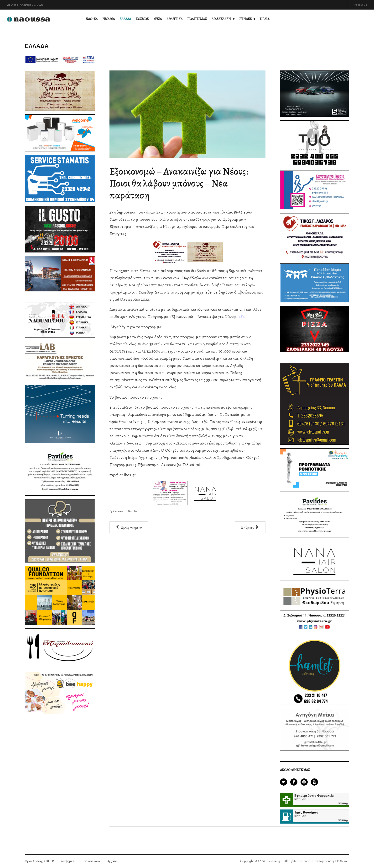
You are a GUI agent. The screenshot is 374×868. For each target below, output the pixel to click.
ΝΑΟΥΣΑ (92, 19)
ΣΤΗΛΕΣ (245, 19)
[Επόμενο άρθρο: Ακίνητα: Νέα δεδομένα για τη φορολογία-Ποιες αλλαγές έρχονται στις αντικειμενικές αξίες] (250, 527)
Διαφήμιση (68, 861)
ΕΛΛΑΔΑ (125, 19)
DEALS (265, 19)
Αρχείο (112, 861)
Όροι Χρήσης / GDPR (39, 861)
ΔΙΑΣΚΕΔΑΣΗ (221, 19)
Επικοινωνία (91, 861)
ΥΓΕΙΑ (158, 19)
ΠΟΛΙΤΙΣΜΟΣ (197, 19)
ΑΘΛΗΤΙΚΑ (174, 19)
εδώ (242, 316)
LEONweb (342, 861)
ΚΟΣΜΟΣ (142, 19)
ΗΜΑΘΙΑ (109, 19)
